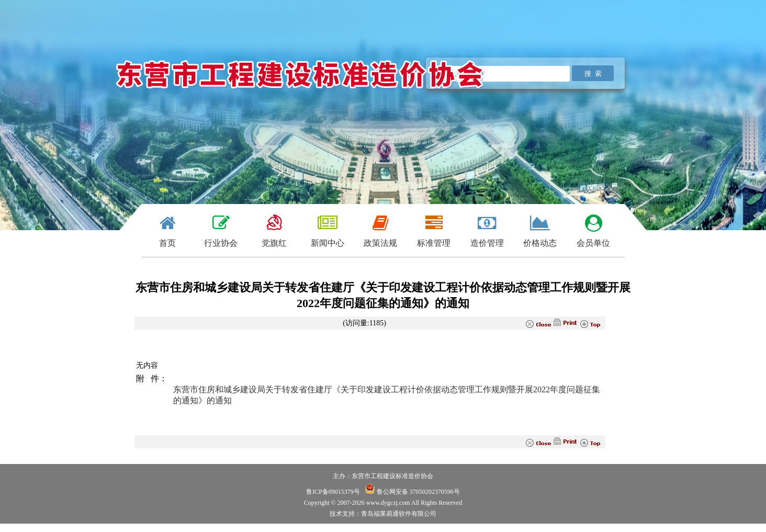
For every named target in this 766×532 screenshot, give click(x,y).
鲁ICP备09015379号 (333, 492)
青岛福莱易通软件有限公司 (399, 514)
